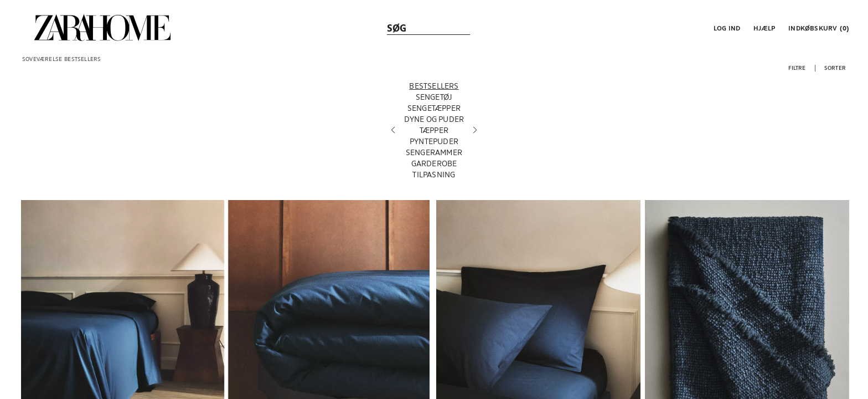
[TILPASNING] (434, 177)
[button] (726, 28)
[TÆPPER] (434, 132)
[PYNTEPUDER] (434, 144)
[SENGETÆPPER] (434, 110)
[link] (102, 28)
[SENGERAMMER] (434, 155)
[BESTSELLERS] (434, 88)
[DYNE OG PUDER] (434, 121)
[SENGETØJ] (434, 99)
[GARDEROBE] (434, 166)
